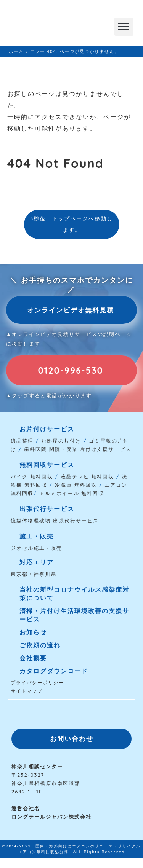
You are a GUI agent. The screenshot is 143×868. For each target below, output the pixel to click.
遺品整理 (22, 441)
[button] (124, 27)
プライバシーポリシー (37, 682)
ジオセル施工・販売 (36, 548)
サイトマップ (27, 691)
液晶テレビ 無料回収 (88, 476)
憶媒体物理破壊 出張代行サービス (55, 521)
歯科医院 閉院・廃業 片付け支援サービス (78, 449)
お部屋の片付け (61, 441)
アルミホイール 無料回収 (72, 493)
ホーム (16, 51)
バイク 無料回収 (32, 476)
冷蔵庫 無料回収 (76, 485)
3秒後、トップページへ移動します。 (71, 224)
